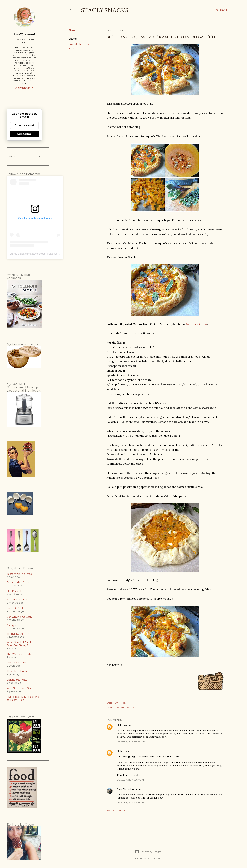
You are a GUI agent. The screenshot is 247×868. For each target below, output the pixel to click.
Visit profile (24, 88)
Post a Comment (116, 810)
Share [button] (72, 30)
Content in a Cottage (20, 617)
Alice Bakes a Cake (18, 600)
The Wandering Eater (20, 654)
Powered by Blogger (148, 852)
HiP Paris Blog (16, 591)
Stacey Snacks (105, 10)
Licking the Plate (17, 680)
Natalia (121, 751)
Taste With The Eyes (19, 574)
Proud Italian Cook (18, 582)
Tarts (72, 49)
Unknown (123, 725)
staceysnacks (37, 254)
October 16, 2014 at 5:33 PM (130, 803)
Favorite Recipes (79, 44)
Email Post (120, 703)
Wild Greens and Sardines (22, 688)
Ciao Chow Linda (127, 789)
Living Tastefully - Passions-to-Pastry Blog (23, 698)
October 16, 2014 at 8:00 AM (131, 742)
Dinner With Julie (17, 663)
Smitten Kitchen (196, 324)
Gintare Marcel (157, 858)
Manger (12, 625)
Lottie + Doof (15, 608)
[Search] (222, 10)
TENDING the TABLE (20, 634)
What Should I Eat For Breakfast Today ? (20, 644)
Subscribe (24, 134)
